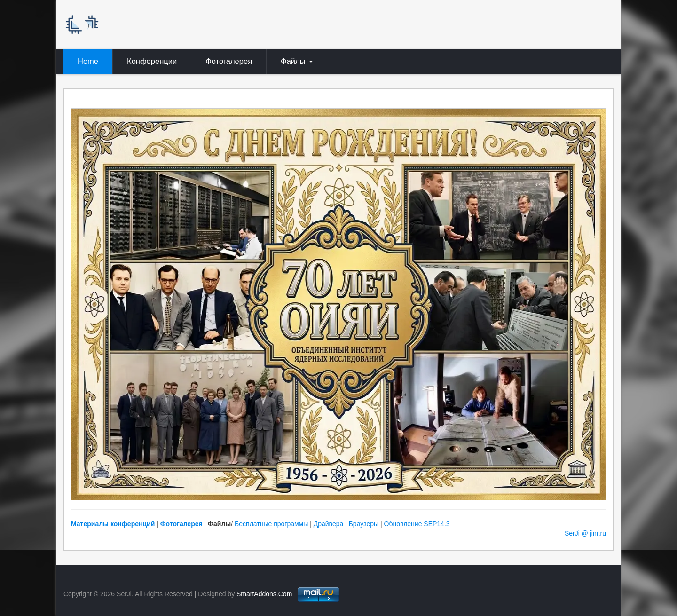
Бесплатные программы (271, 524)
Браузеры (364, 524)
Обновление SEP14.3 (417, 524)
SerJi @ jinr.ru (585, 533)
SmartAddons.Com (264, 594)
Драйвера (329, 524)
